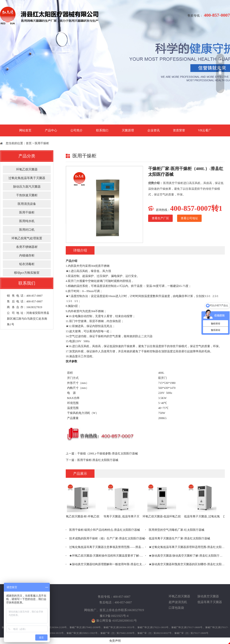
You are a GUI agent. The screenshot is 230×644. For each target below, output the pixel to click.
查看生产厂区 (160, 218)
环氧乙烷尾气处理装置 (27, 238)
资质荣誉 (179, 130)
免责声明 (115, 641)
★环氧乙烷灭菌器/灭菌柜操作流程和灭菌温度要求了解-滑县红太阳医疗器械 (106, 556)
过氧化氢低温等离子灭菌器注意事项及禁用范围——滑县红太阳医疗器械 (106, 547)
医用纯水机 (27, 221)
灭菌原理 (128, 130)
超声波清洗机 (178, 602)
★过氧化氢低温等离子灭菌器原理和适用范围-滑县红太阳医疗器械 (185, 547)
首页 (29, 143)
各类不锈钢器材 (27, 247)
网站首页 (25, 130)
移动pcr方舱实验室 (27, 273)
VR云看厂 (205, 130)
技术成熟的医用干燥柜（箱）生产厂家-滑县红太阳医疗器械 (105, 538)
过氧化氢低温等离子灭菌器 (27, 178)
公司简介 (76, 130)
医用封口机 (27, 230)
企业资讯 (154, 130)
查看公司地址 (189, 218)
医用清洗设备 (27, 204)
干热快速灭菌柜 (27, 195)
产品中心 (51, 130)
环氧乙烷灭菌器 (27, 169)
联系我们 (102, 130)
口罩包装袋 (176, 608)
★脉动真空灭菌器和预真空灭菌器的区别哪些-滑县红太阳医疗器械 (185, 564)
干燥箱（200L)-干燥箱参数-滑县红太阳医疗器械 (108, 453)
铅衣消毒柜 (27, 264)
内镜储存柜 (27, 255)
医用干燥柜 (42, 143)
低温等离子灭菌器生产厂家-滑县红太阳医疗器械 (178, 538)
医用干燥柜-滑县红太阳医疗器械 (98, 460)
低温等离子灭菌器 (210, 602)
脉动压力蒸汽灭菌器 (27, 187)
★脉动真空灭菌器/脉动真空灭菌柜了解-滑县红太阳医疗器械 (185, 556)
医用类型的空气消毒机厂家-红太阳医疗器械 (175, 530)
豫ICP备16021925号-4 (114, 616)
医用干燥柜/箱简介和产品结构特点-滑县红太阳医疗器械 (103, 530)
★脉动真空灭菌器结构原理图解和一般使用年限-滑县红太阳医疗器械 (106, 564)
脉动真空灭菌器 (208, 596)
